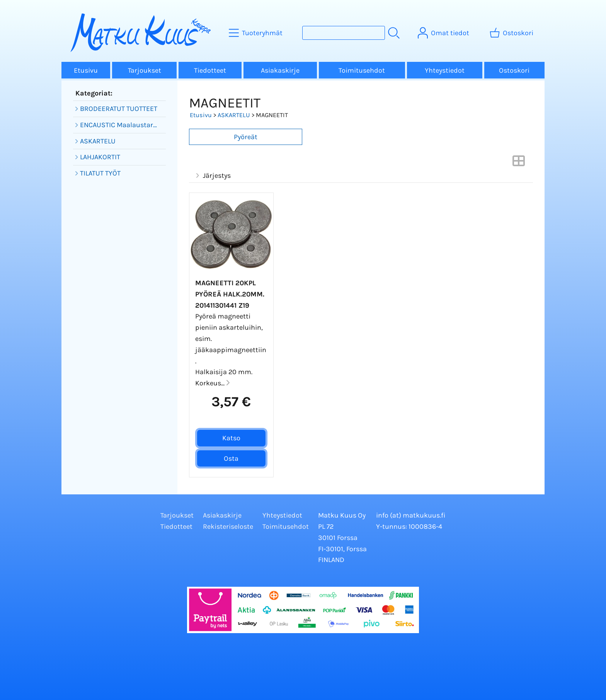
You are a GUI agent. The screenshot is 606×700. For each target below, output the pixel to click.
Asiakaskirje (280, 70)
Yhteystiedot (445, 70)
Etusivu (86, 70)
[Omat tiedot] (444, 33)
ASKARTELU (234, 115)
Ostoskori (514, 70)
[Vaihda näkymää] (519, 163)
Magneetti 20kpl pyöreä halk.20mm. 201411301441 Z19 (230, 294)
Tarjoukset (145, 70)
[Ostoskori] (512, 33)
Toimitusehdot (362, 70)
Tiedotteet (210, 70)
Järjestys (212, 175)
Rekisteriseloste (228, 526)
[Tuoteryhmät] (256, 33)
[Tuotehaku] (344, 33)
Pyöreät (246, 137)
